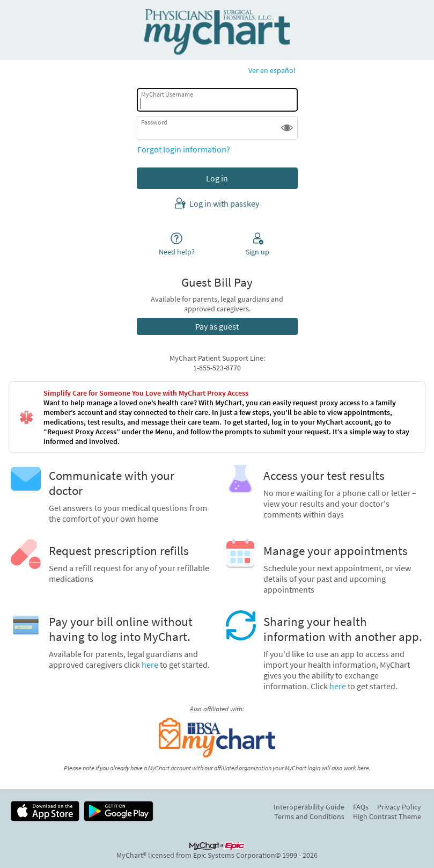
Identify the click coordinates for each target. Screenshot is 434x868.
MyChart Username (167, 94)
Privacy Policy (399, 807)
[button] (287, 128)
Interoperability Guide (309, 807)
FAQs (361, 807)
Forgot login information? (184, 149)
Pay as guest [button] (217, 326)
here (150, 665)
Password (154, 122)
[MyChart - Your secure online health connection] (217, 30)
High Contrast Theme (387, 816)
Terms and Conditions (309, 816)
